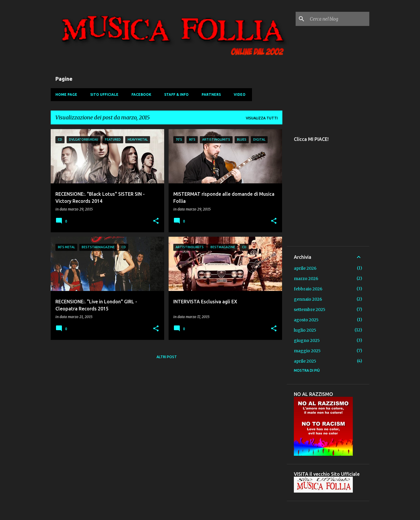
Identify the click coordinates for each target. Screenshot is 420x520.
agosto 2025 (306, 320)
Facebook (141, 94)
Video (240, 94)
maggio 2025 (307, 351)
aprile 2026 (305, 268)
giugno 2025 (307, 340)
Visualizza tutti (262, 118)
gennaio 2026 (308, 299)
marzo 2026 (306, 279)
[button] (156, 221)
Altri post (167, 357)
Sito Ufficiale (104, 94)
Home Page (66, 94)
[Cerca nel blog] (338, 19)
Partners (211, 94)
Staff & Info (176, 94)
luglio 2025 (305, 330)
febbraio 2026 (308, 289)
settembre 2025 (310, 310)
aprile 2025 (305, 361)
